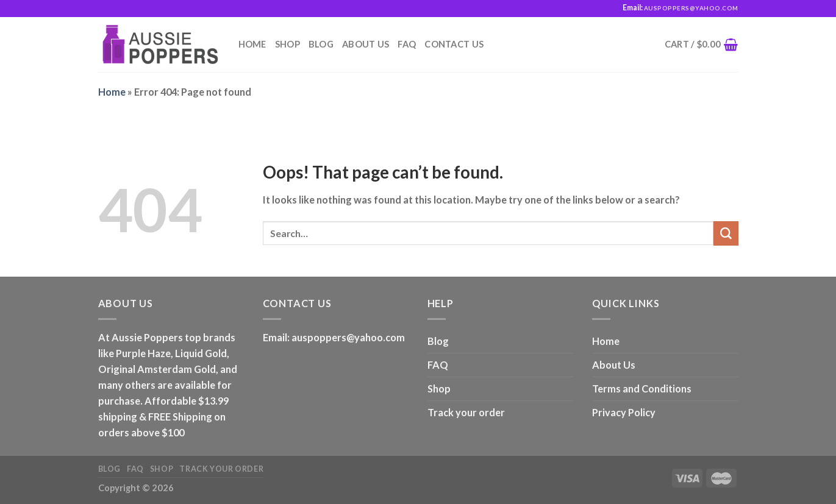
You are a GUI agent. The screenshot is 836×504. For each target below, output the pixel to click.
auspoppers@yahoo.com (348, 337)
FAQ (407, 44)
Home (252, 44)
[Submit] (726, 233)
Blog (321, 44)
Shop (288, 44)
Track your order (466, 412)
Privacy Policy (624, 412)
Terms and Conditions (642, 389)
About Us (366, 44)
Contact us (454, 44)
